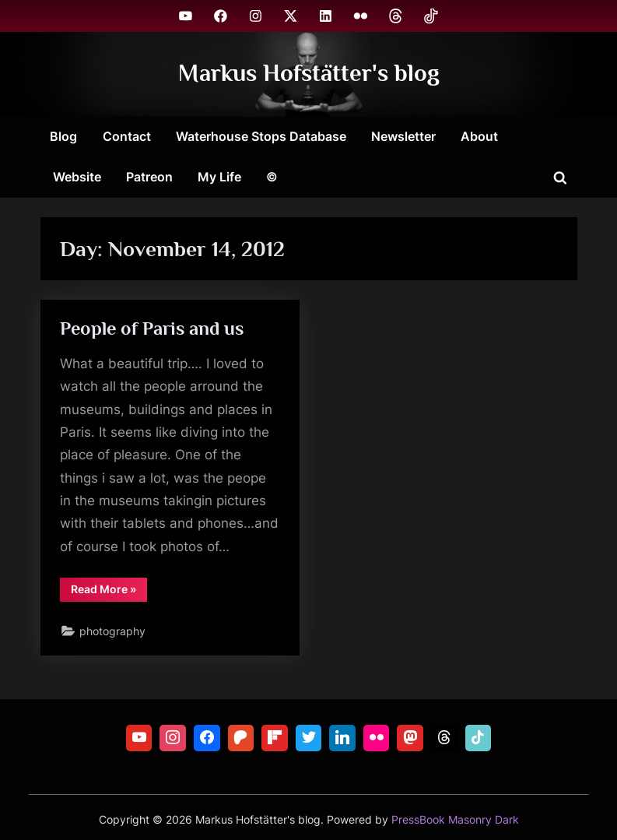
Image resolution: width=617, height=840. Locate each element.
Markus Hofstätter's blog (309, 74)
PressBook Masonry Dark (455, 820)
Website (77, 177)
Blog (63, 136)
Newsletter (403, 136)
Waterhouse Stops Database (261, 136)
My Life (219, 177)
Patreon (149, 177)
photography (113, 636)
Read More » (109, 596)
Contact (127, 136)
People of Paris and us (154, 329)
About (479, 136)
